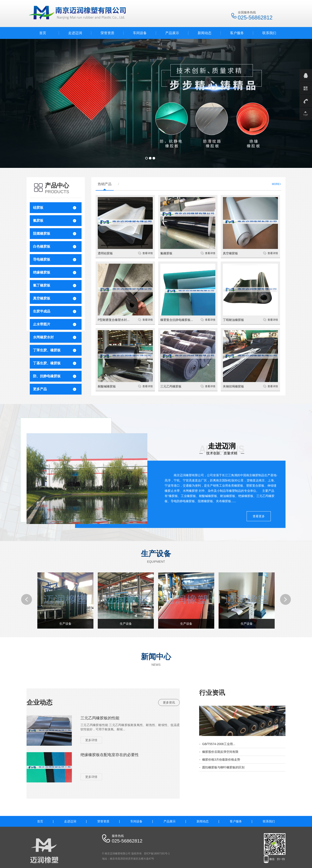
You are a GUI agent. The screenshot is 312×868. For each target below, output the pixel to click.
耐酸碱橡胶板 (107, 386)
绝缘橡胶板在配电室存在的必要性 (110, 755)
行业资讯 (212, 693)
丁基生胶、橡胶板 (47, 363)
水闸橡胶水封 (43, 337)
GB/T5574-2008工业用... (219, 744)
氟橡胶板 (166, 253)
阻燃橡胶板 (42, 233)
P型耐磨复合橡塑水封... (114, 320)
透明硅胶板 (105, 253)
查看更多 (259, 516)
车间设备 (140, 33)
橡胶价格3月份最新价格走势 (221, 760)
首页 (43, 33)
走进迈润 (75, 33)
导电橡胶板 (42, 259)
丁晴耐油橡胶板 (233, 320)
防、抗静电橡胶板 (47, 376)
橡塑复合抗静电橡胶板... (177, 320)
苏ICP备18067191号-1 (157, 854)
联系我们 (269, 33)
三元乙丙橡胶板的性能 (100, 718)
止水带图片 (42, 324)
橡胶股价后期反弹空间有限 (220, 752)
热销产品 (105, 184)
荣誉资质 (107, 33)
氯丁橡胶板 (42, 285)
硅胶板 (38, 208)
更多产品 (40, 389)
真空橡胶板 (42, 298)
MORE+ (277, 184)
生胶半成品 (42, 311)
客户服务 (237, 33)
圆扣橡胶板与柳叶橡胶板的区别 (223, 767)
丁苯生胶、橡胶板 (47, 350)
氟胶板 (38, 221)
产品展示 (172, 33)
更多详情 (91, 740)
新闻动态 (205, 33)
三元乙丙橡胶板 (171, 386)
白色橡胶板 (42, 246)
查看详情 (148, 253)
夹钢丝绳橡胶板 (233, 386)
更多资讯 (169, 702)
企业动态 (39, 702)
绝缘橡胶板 (42, 272)
